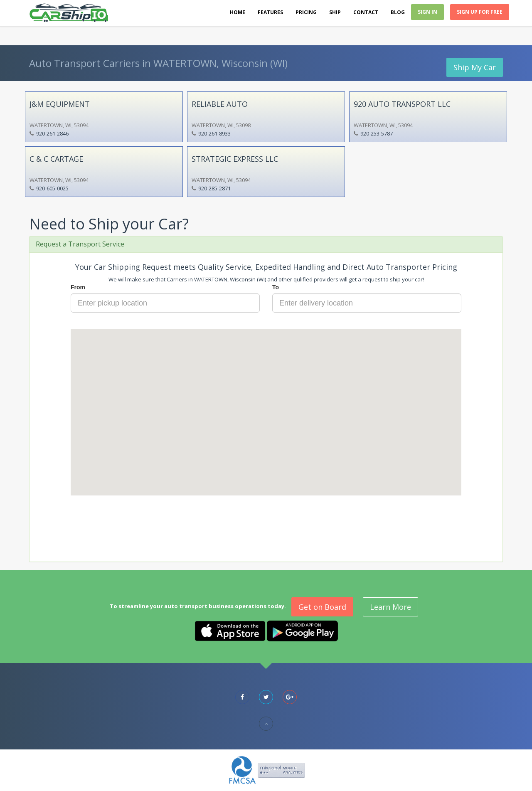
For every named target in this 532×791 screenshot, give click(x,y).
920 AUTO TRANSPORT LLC (402, 104)
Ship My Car (475, 67)
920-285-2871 (214, 188)
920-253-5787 (377, 133)
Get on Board (322, 607)
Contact (366, 12)
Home (238, 12)
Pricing (306, 12)
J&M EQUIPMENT (60, 104)
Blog (398, 12)
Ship (335, 12)
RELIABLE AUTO (220, 104)
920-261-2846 (52, 133)
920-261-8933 (214, 133)
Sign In (427, 12)
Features (270, 12)
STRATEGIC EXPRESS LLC (235, 159)
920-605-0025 (52, 188)
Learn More (390, 607)
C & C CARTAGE (56, 159)
